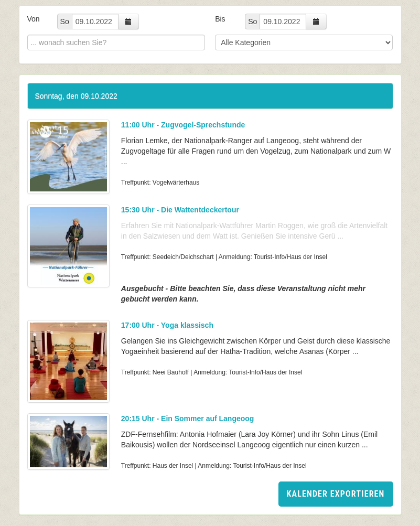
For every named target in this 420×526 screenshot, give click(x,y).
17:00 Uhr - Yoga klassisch (167, 325)
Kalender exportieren (336, 494)
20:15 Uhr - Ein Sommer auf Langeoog (188, 418)
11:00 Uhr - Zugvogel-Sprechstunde (183, 125)
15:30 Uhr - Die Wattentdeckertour (180, 210)
